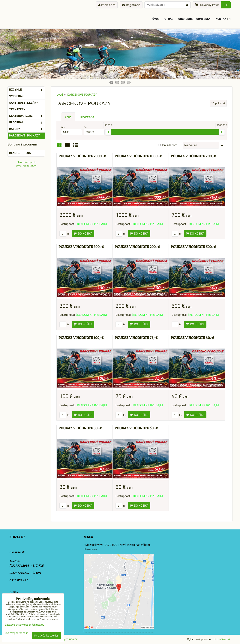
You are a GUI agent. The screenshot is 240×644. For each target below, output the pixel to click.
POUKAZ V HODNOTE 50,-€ (136, 428)
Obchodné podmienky (195, 19)
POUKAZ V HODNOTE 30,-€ (80, 428)
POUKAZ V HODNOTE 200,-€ (137, 247)
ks (64, 234)
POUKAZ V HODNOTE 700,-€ (193, 156)
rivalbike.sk (17, 552)
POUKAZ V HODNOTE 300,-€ (81, 247)
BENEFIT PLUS (20, 153)
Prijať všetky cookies (46, 635)
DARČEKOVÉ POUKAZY (24, 136)
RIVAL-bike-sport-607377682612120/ (26, 164)
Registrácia (131, 5)
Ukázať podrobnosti (17, 633)
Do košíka (83, 233)
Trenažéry (17, 109)
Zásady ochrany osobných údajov (24, 625)
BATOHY (27, 129)
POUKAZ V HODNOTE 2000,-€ (82, 156)
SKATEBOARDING (27, 116)
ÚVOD (156, 19)
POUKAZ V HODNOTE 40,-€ (192, 338)
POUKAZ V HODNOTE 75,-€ (136, 338)
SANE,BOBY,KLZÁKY (24, 103)
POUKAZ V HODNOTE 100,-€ (81, 338)
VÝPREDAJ (16, 96)
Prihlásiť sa (107, 5)
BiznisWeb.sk (222, 639)
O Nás (169, 19)
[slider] (108, 132)
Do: (94, 130)
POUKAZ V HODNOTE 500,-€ (193, 247)
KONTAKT (223, 19)
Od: (72, 130)
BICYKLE (27, 90)
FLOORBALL (27, 123)
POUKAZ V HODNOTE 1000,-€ (138, 156)
